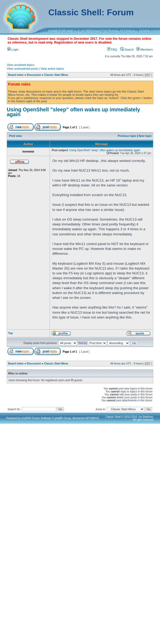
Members (144, 49)
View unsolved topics (21, 65)
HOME (53, 31)
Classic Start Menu (56, 75)
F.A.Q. (76, 31)
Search (127, 49)
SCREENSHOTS (94, 31)
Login (13, 49)
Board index (16, 75)
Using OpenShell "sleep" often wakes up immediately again (73, 112)
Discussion (34, 75)
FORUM (65, 31)
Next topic (145, 136)
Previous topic (127, 136)
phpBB (25, 418)
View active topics (52, 69)
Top (11, 333)
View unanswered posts (22, 69)
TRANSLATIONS (119, 31)
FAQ (112, 49)
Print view (16, 136)
